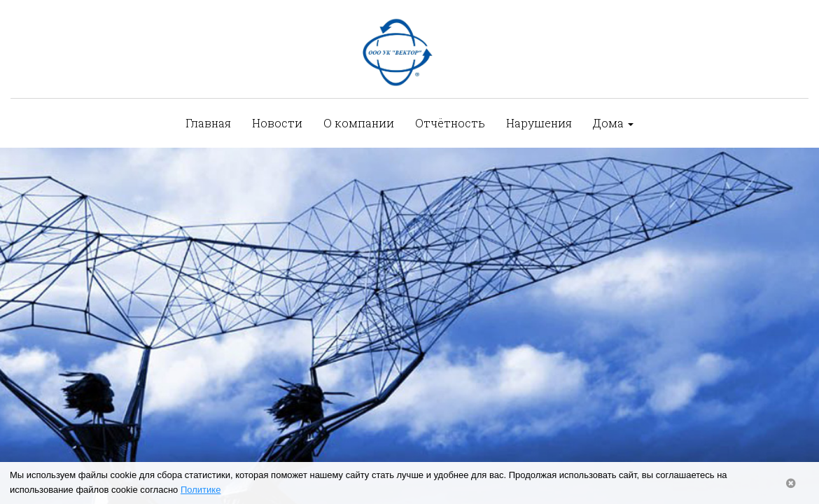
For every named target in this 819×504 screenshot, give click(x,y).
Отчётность (450, 123)
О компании (359, 123)
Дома (613, 123)
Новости (277, 123)
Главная (208, 123)
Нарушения (539, 123)
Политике (201, 490)
